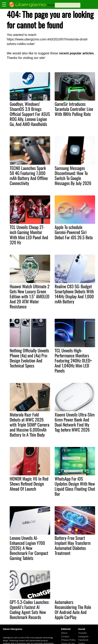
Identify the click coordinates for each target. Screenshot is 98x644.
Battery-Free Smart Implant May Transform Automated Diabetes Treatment (73, 545)
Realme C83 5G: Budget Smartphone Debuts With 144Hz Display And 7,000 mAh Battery (74, 294)
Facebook (83, 640)
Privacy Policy (68, 640)
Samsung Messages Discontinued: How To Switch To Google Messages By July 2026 (73, 176)
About (64, 633)
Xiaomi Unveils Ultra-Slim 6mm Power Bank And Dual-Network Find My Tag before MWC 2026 (75, 422)
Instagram (83, 637)
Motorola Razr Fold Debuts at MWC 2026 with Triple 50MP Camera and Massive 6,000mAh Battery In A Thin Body (30, 425)
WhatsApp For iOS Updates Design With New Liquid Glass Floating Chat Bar (75, 486)
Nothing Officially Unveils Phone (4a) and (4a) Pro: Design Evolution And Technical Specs (29, 358)
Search (51, 5)
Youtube (82, 633)
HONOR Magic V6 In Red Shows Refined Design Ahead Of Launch (29, 484)
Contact (65, 637)
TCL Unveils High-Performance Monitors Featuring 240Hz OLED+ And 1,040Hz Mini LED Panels (73, 360)
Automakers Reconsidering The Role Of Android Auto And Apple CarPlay (73, 610)
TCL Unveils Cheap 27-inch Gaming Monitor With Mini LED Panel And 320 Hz (29, 235)
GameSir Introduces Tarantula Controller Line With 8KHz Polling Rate (74, 109)
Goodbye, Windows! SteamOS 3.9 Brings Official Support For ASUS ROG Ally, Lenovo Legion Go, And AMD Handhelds (30, 114)
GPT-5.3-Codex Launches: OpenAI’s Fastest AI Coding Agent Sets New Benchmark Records (30, 610)
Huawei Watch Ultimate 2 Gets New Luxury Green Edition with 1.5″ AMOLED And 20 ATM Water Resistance (30, 296)
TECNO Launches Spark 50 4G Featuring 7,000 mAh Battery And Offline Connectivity (29, 176)
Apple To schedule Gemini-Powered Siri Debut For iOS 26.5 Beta (74, 232)
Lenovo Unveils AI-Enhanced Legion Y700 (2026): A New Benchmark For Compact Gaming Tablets (29, 548)
